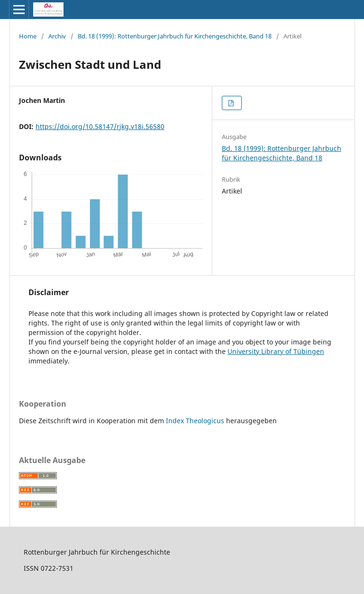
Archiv (57, 36)
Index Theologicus (196, 421)
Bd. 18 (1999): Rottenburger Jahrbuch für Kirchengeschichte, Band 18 (175, 36)
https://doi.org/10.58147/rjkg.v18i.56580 (100, 126)
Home (28, 36)
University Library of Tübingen (276, 351)
